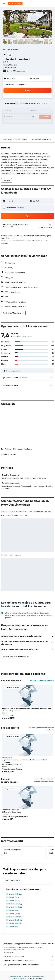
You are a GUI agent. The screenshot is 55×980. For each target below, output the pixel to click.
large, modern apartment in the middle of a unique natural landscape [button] (24, 722)
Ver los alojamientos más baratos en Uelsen (41, 690)
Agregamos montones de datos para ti (29, 922)
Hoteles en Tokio (12, 872)
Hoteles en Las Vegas (14, 878)
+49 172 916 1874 (9, 68)
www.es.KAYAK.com (15, 938)
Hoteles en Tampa (13, 862)
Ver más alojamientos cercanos (42, 642)
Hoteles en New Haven (15, 881)
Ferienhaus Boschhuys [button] (11, 771)
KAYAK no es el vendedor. (29, 918)
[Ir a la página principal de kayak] (15, 4)
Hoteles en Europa (38, 938)
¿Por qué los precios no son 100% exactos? (29, 926)
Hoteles (27, 938)
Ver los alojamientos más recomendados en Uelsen (44, 741)
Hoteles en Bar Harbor (14, 855)
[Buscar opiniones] (29, 371)
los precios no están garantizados (14, 911)
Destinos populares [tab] (13, 842)
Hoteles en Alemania (19, 940)
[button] (4, 4)
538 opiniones (19, 71)
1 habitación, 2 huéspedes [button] (15, 85)
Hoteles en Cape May (14, 885)
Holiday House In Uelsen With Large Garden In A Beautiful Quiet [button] (27, 670)
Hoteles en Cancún (13, 875)
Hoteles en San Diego (14, 868)
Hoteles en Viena (13, 859)
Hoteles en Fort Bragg (14, 865)
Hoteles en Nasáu (13, 888)
